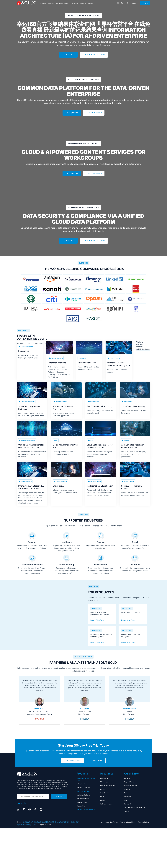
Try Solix (145, 3)
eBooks (103, 794)
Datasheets (104, 783)
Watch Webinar (95, 113)
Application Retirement (84, 799)
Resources (75, 3)
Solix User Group (106, 808)
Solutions (51, 3)
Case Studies (105, 797)
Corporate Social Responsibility (134, 812)
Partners (83, 3)
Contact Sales (97, 765)
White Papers (105, 786)
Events (103, 805)
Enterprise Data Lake (83, 792)
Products (43, 3)
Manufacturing (66, 569)
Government (101, 569)
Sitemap (127, 816)
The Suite (140, 342)
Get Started (69, 55)
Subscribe (59, 801)
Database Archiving (83, 803)
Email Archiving (82, 807)
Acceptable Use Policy (109, 827)
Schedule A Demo (74, 765)
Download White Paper (95, 55)
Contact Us (128, 808)
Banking (32, 547)
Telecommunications (32, 569)
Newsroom (128, 801)
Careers (127, 797)
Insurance (135, 569)
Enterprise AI (81, 788)
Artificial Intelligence (143, 349)
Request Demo (129, 786)
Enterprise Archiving (83, 796)
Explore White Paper (97, 625)
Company (91, 3)
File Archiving (81, 811)
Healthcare (66, 547)
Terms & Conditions (128, 827)
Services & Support (63, 3)
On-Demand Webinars (108, 790)
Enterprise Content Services (86, 814)
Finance (101, 547)
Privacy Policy (144, 827)
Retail (135, 547)
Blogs (102, 801)
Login (134, 3)
